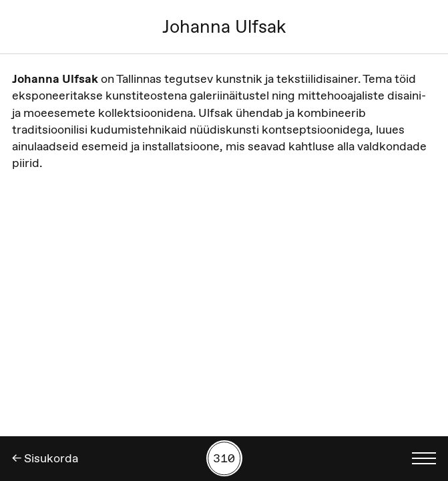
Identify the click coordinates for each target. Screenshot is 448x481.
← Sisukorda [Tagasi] (45, 458)
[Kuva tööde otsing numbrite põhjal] (224, 458)
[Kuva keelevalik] (424, 458)
